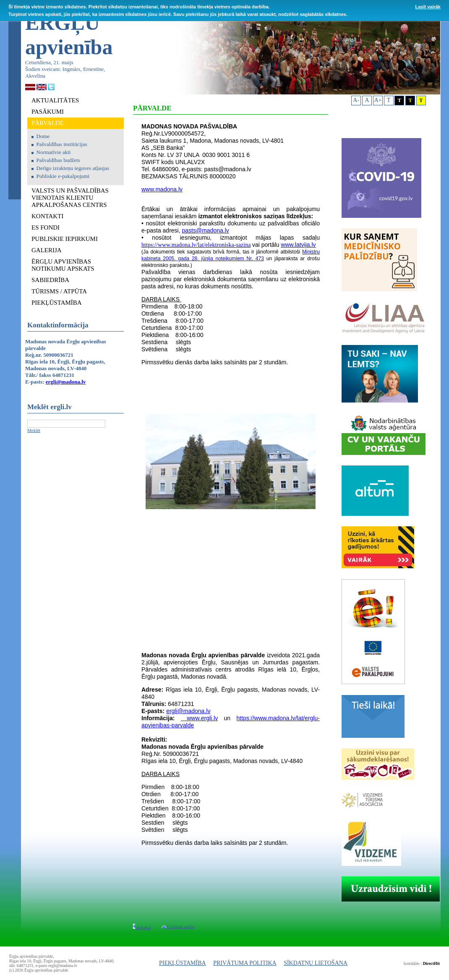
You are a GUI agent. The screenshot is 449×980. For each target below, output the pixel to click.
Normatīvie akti (54, 152)
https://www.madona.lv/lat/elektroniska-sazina (196, 245)
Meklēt (34, 430)
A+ (378, 100)
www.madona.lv (162, 189)
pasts (189, 230)
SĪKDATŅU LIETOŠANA (316, 963)
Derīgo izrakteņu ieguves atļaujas (73, 168)
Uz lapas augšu (178, 926)
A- (356, 100)
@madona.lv (213, 230)
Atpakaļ (142, 927)
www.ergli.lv (199, 718)
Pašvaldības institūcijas (62, 144)
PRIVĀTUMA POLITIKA (245, 963)
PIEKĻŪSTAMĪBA (183, 963)
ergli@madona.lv (66, 382)
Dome (43, 136)
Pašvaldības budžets (58, 160)
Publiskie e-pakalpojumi (63, 176)
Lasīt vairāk (428, 7)
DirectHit (431, 963)
